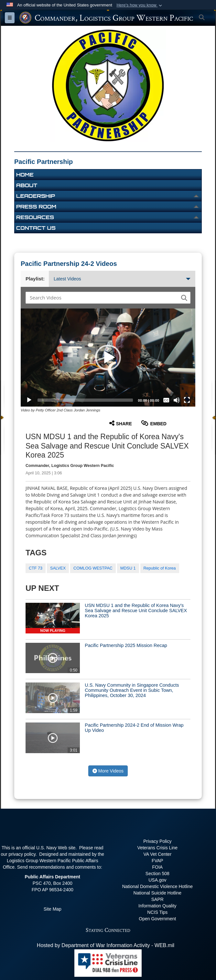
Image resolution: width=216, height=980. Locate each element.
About (27, 185)
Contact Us (36, 228)
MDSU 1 (128, 568)
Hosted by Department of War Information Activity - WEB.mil (106, 945)
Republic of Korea (160, 568)
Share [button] (121, 423)
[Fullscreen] (187, 400)
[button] (140, 5)
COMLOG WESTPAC (93, 568)
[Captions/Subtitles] (166, 400)
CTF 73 (36, 568)
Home (25, 175)
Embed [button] (154, 423)
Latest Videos (122, 279)
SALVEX (58, 568)
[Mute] (177, 400)
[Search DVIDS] (104, 298)
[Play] (29, 400)
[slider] (85, 400)
